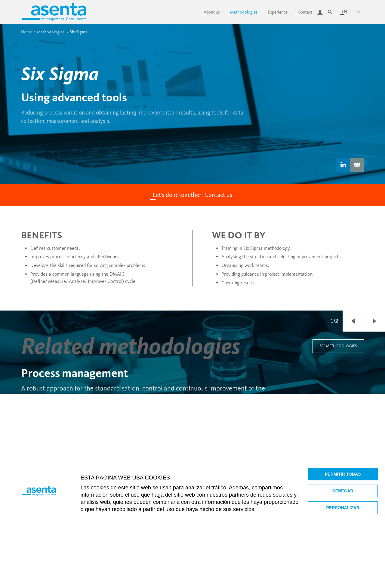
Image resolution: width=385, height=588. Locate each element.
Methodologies (244, 12)
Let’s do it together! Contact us (192, 195)
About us (212, 12)
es (358, 12)
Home (26, 32)
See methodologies (338, 346)
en (344, 12)
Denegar (343, 491)
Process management (75, 373)
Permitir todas (343, 474)
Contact (305, 12)
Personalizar (343, 508)
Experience (278, 12)
